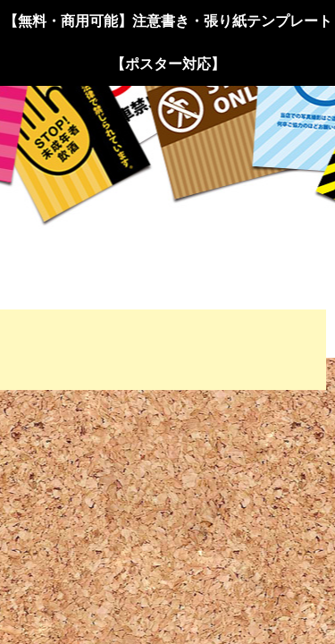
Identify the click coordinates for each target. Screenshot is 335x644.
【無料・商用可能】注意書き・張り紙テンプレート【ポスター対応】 (168, 42)
